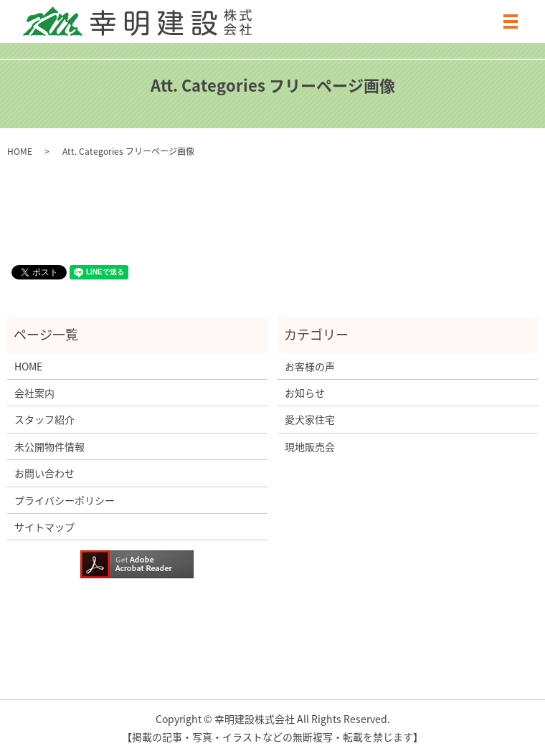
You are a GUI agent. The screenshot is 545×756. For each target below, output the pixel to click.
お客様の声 (310, 366)
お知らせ (305, 393)
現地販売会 (310, 446)
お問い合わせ (44, 473)
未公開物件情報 (49, 446)
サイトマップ (44, 527)
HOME (20, 151)
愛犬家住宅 (310, 419)
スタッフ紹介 (44, 419)
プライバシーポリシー (65, 500)
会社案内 (34, 393)
